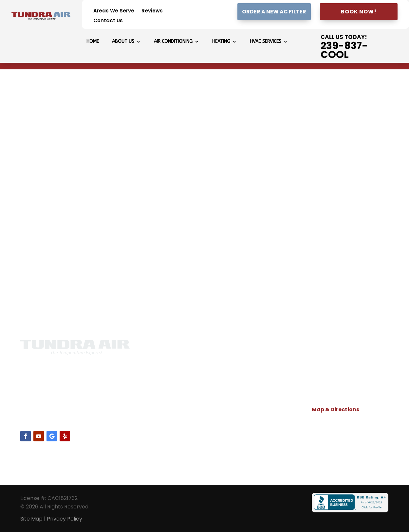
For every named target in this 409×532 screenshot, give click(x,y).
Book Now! (359, 12)
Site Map (31, 519)
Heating (221, 42)
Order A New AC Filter (274, 12)
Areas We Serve (114, 11)
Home (93, 42)
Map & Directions (335, 409)
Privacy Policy (65, 519)
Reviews (152, 11)
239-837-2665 (51, 387)
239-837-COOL (344, 50)
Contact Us (108, 21)
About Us (123, 42)
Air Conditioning (173, 42)
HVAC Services (266, 42)
